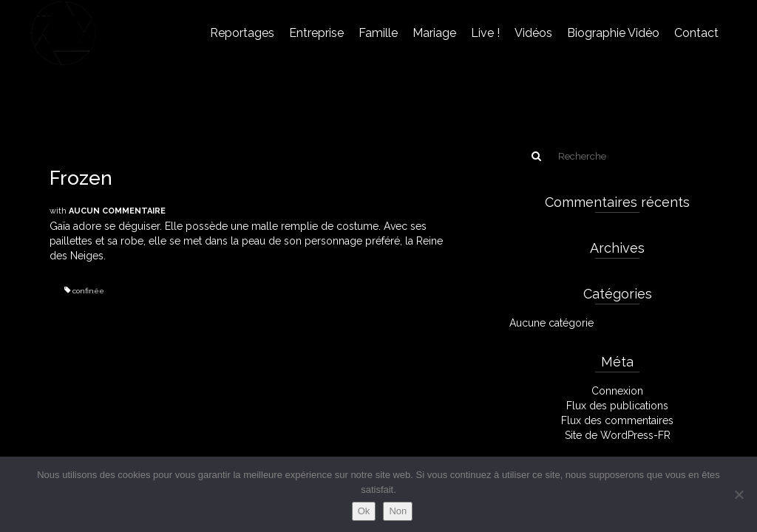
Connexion (617, 391)
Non (398, 511)
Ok (364, 511)
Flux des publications (617, 406)
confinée (88, 291)
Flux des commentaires (617, 420)
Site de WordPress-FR (618, 435)
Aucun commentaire (117, 211)
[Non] (739, 494)
